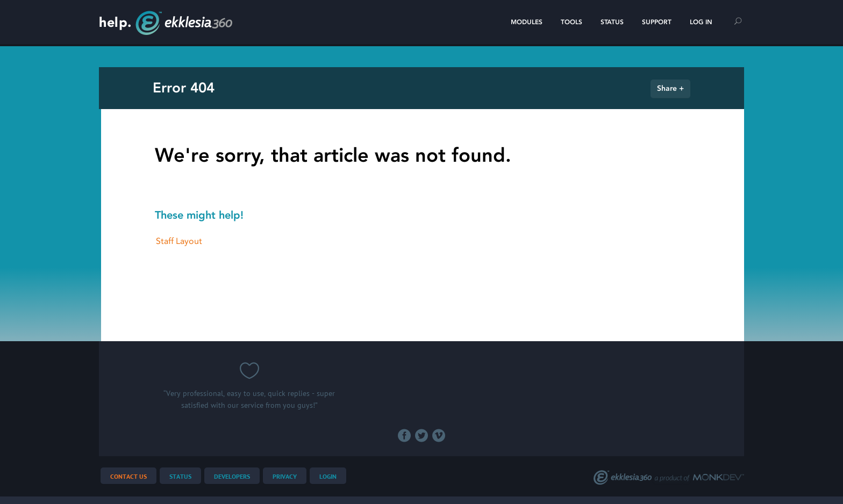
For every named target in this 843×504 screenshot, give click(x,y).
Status (612, 22)
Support (657, 22)
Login (328, 477)
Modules (527, 22)
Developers (232, 477)
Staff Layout (179, 241)
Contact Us (128, 477)
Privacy (285, 477)
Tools (571, 22)
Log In (701, 22)
